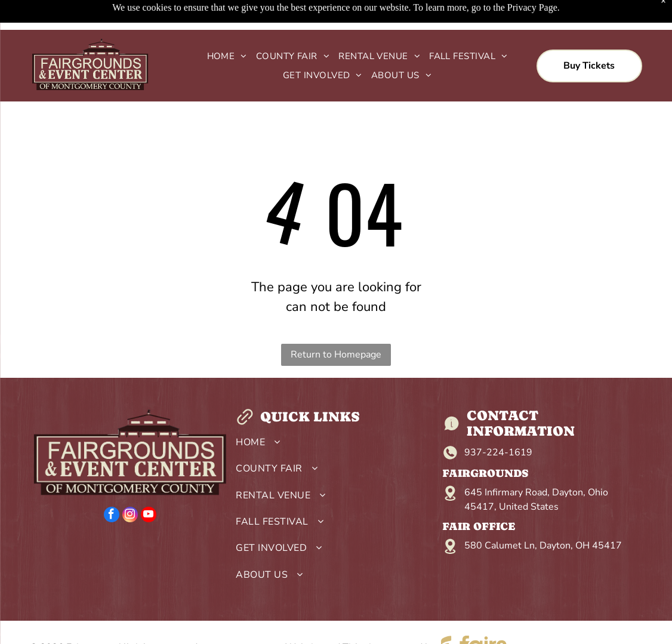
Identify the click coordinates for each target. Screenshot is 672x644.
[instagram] (130, 516)
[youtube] (149, 516)
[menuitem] (223, 56)
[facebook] (112, 516)
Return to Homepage (336, 355)
